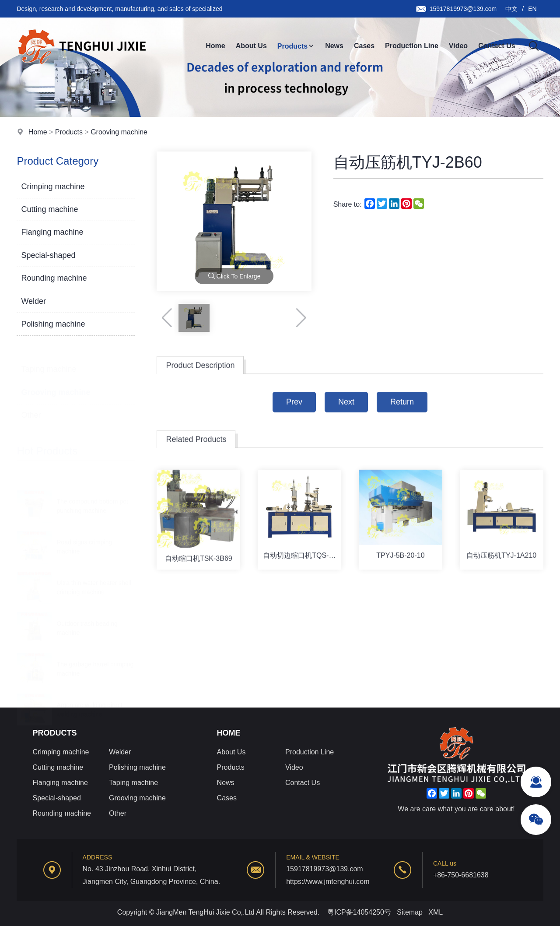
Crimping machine (53, 187)
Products (296, 46)
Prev (294, 411)
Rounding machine (54, 278)
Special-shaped (48, 256)
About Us (251, 46)
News (334, 46)
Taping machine (49, 359)
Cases (364, 46)
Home (215, 46)
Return (402, 411)
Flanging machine (52, 232)
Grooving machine (119, 132)
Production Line (412, 46)
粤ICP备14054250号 (359, 912)
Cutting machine (49, 210)
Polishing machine (53, 324)
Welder (33, 301)
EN (532, 9)
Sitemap (410, 912)
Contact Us (497, 46)
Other (31, 405)
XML (436, 912)
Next (346, 411)
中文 (511, 9)
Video (458, 46)
